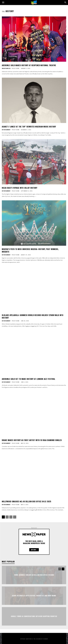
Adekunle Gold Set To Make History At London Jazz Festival (29, 379)
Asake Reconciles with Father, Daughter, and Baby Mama (34, 596)
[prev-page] (60, 569)
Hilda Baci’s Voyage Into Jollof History (20, 188)
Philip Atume (15, 68)
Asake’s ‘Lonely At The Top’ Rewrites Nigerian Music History (29, 127)
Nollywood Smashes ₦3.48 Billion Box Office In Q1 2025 (27, 501)
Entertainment (6, 130)
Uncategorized (6, 68)
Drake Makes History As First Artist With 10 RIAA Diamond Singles (32, 440)
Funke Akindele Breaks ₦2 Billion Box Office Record (34, 575)
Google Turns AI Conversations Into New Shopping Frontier (34, 616)
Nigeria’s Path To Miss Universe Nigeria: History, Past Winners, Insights (30, 250)
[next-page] (15, 517)
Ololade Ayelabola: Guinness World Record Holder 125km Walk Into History (33, 316)
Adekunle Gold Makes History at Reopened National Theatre (29, 65)
